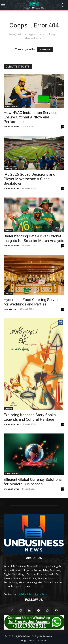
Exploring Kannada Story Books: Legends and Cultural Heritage (30, 417)
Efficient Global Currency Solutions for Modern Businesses (33, 482)
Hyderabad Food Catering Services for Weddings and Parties (33, 302)
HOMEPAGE (45, 50)
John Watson (10, 309)
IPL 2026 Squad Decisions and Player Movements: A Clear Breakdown (29, 179)
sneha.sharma (11, 126)
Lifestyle (8, 294)
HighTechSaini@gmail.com (33, 594)
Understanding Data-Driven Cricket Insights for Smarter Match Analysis (34, 238)
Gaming (8, 168)
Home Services (11, 107)
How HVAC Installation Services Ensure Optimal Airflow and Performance (30, 117)
